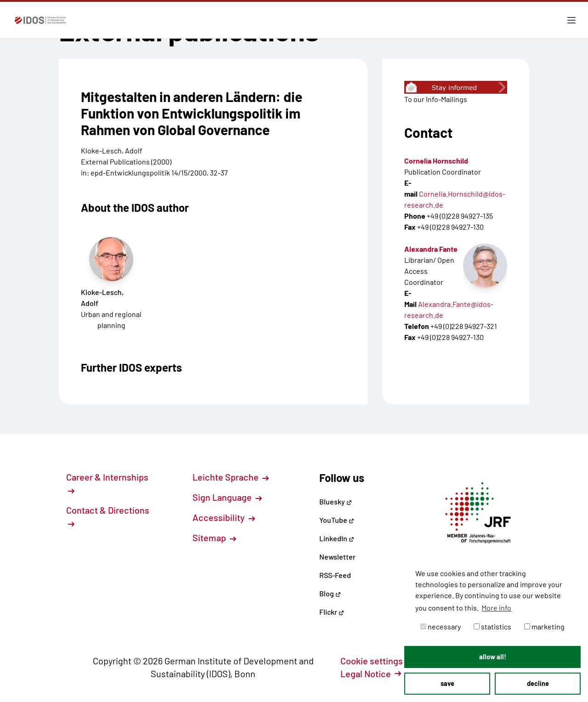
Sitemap (214, 538)
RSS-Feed (335, 575)
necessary (441, 626)
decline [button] (538, 683)
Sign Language (227, 497)
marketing (544, 626)
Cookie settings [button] (377, 661)
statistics (492, 626)
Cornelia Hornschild (436, 161)
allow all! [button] (493, 657)
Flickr (332, 612)
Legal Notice (371, 674)
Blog (330, 593)
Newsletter (337, 557)
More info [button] (496, 608)
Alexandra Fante (431, 249)
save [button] (447, 683)
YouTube (337, 520)
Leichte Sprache (231, 477)
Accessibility (224, 517)
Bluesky (336, 501)
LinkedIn (337, 538)
